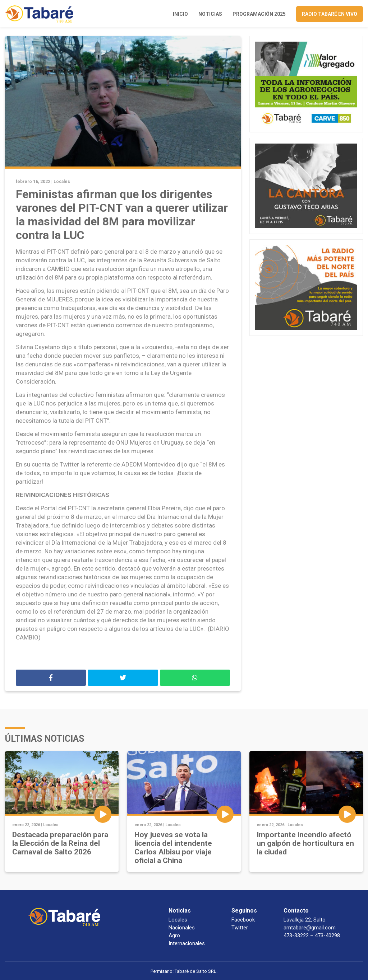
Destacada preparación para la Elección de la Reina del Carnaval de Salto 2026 (60, 843)
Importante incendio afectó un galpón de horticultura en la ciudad (305, 843)
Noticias (210, 14)
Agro (174, 936)
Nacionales (182, 928)
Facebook (243, 920)
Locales (62, 182)
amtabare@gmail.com (310, 928)
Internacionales (187, 943)
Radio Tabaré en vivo (330, 14)
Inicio (180, 14)
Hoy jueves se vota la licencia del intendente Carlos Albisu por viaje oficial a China (173, 848)
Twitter (240, 928)
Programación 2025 (259, 14)
